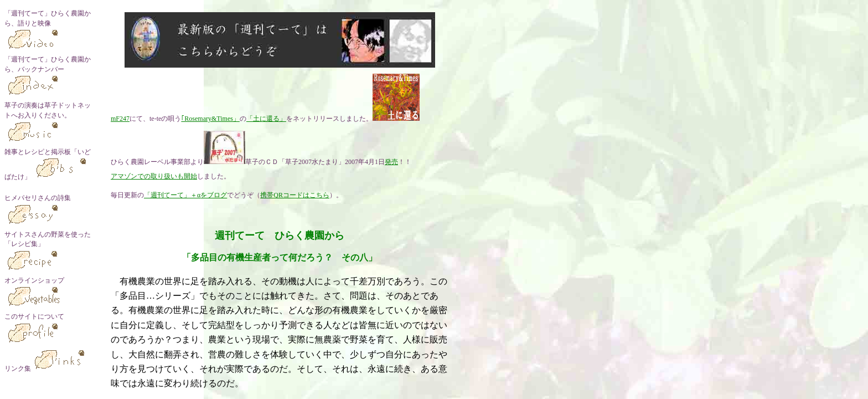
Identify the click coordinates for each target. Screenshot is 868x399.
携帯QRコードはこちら (295, 195)
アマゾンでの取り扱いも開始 (154, 176)
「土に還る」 (266, 119)
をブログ (214, 195)
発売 (391, 162)
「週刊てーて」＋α (172, 195)
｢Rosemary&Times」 (210, 119)
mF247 (120, 119)
